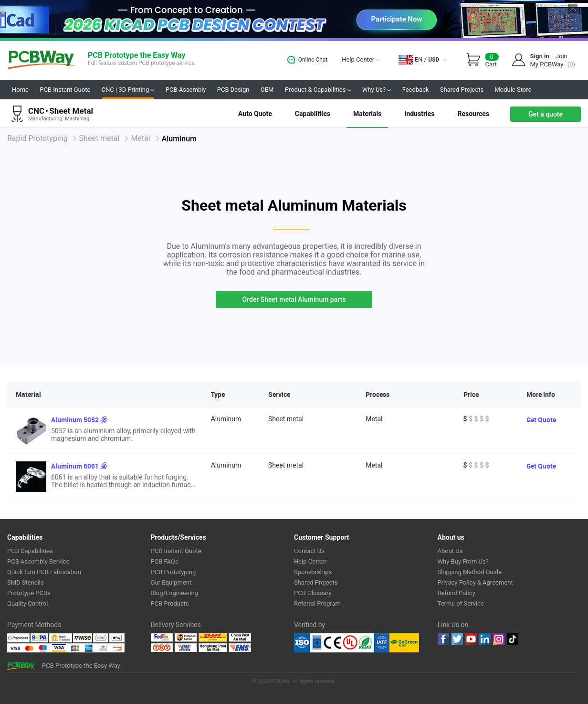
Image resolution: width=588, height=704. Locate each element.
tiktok (513, 639)
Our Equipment (171, 582)
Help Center (361, 59)
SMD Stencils (26, 582)
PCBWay (41, 60)
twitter (457, 639)
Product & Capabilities (318, 90)
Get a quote (546, 114)
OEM (267, 90)
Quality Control (27, 603)
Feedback (416, 90)
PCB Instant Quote (65, 90)
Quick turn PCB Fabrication (44, 572)
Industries (419, 114)
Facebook (443, 639)
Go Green (404, 643)
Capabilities (313, 114)
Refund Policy (457, 593)
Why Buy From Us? (463, 561)
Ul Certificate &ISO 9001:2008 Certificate (342, 643)
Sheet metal (100, 138)
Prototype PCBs (29, 593)
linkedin (485, 639)
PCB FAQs (165, 561)
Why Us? (377, 90)
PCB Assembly (186, 90)
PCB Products (170, 603)
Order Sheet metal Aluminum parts (294, 299)
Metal (140, 138)
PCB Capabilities (30, 551)
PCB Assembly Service (38, 561)
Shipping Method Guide (470, 572)
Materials (367, 114)
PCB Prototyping (173, 572)
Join (562, 56)
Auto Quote (255, 114)
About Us (450, 551)
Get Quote (541, 420)
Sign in (540, 56)
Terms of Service (461, 603)
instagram (499, 639)
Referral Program (317, 603)
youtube (471, 639)
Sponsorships (313, 572)
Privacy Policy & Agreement (475, 582)
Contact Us (309, 551)
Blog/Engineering (174, 593)
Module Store (513, 90)
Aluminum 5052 (75, 420)
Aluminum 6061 (75, 466)
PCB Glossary (313, 593)
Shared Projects (462, 90)
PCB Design (233, 90)
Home (20, 90)
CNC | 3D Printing (128, 90)
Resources (473, 114)
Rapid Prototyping (37, 138)
